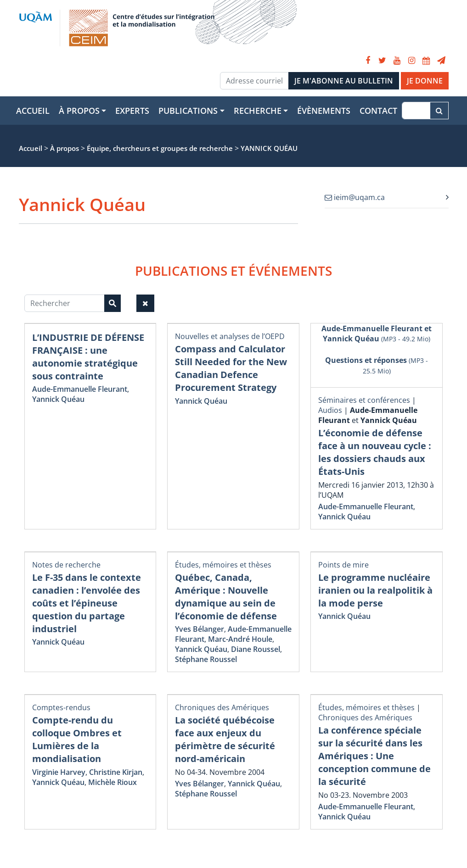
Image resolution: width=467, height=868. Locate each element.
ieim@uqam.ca (355, 197)
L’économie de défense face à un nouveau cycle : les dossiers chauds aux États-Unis (375, 452)
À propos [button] (79, 111)
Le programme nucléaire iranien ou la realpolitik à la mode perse (375, 590)
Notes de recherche (66, 565)
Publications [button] (188, 111)
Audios (330, 410)
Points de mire (343, 565)
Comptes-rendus (61, 707)
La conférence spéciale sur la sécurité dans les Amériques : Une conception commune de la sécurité (374, 756)
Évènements (324, 111)
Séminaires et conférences (364, 400)
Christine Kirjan (116, 772)
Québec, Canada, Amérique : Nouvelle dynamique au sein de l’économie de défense (226, 597)
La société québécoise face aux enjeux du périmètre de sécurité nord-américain (225, 739)
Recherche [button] (258, 111)
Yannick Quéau (58, 399)
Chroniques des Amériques (222, 707)
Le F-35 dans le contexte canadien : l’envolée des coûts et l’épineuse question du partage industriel (87, 603)
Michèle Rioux (113, 782)
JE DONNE (425, 81)
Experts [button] (132, 111)
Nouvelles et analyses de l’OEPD (230, 336)
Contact (378, 111)
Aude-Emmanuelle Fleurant (80, 389)
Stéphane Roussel (206, 659)
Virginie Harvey (59, 772)
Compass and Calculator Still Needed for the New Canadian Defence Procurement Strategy (231, 368)
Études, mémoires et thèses (223, 565)
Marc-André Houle (240, 639)
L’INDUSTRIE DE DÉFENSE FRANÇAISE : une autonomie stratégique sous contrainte (88, 357)
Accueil (33, 111)
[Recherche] (416, 111)
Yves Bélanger (200, 629)
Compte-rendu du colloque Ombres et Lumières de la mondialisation (77, 739)
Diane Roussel (256, 649)
